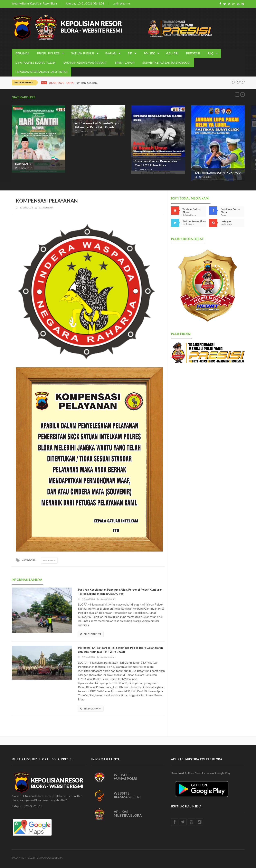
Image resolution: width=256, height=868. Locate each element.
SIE (131, 53)
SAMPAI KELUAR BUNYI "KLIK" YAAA (218, 173)
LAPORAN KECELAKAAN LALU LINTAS (42, 72)
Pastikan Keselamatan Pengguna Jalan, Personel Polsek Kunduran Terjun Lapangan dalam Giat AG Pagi (120, 592)
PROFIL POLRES (49, 53)
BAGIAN (111, 53)
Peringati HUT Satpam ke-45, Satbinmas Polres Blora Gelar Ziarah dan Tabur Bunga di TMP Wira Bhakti (120, 650)
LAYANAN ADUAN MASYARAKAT (85, 63)
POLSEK (150, 53)
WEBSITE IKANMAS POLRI (127, 795)
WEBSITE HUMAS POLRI (126, 777)
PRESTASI (193, 53)
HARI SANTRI (24, 164)
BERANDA (22, 53)
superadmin (47, 208)
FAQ (211, 53)
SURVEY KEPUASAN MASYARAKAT (166, 63)
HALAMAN (49, 560)
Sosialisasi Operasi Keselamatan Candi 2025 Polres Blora (156, 163)
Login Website (121, 4)
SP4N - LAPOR (124, 63)
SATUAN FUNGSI (83, 53)
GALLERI (172, 53)
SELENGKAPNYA (91, 634)
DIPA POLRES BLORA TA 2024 (36, 63)
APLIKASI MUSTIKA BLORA (128, 814)
